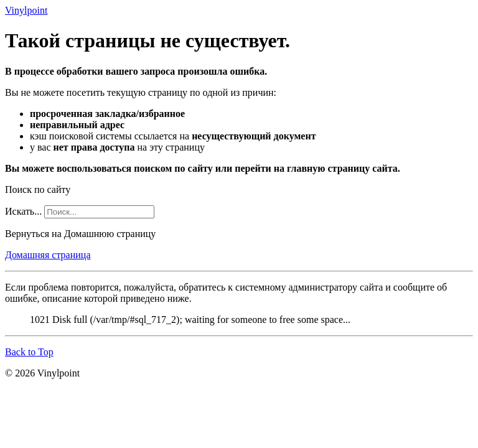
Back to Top (29, 352)
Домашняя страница (48, 255)
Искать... (23, 211)
